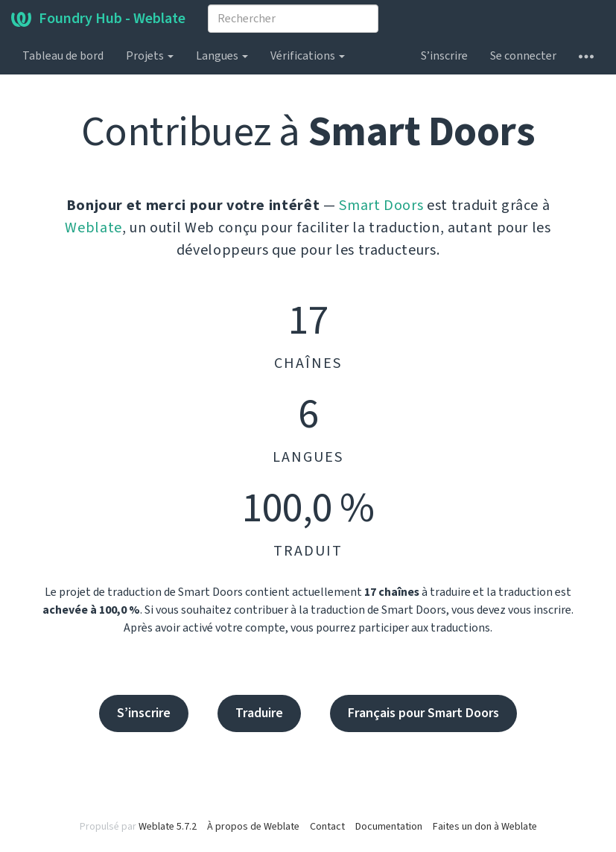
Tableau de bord (63, 56)
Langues (222, 56)
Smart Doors (381, 206)
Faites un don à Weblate (485, 827)
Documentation (389, 827)
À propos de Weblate (253, 827)
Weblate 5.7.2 (168, 827)
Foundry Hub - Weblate (98, 19)
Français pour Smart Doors (423, 713)
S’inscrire (444, 56)
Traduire (259, 713)
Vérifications (308, 56)
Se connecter (523, 56)
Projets (150, 56)
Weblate (93, 228)
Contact (327, 827)
